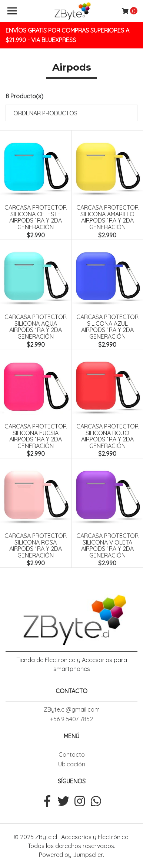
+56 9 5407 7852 (71, 719)
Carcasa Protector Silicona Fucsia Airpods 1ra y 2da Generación (36, 436)
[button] (71, 113)
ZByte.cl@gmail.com (72, 709)
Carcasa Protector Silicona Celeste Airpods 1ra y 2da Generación (36, 217)
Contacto (72, 755)
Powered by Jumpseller (71, 855)
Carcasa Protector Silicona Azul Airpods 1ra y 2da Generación (107, 327)
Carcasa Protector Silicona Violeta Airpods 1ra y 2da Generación (107, 545)
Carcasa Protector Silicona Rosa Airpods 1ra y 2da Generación (36, 545)
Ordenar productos (45, 113)
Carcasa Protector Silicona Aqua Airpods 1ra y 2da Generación (36, 327)
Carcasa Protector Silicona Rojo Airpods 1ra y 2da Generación (107, 436)
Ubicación (72, 764)
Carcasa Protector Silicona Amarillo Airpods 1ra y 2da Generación (107, 217)
